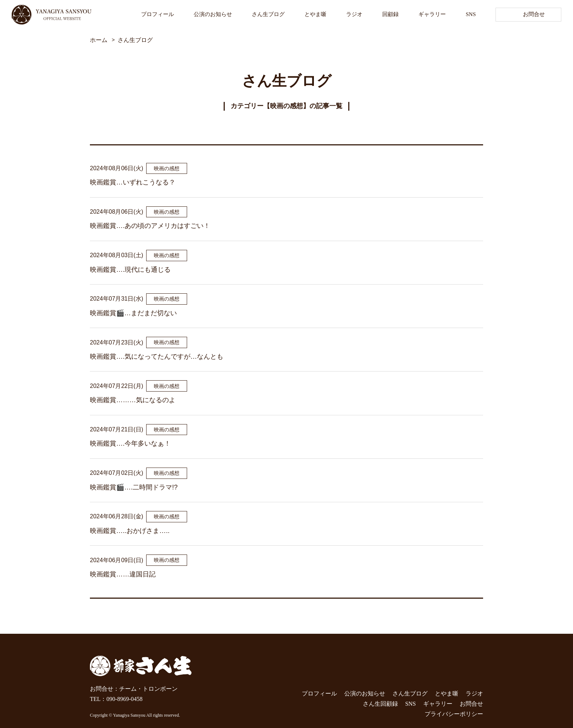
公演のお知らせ (213, 14)
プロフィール (158, 14)
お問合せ (534, 14)
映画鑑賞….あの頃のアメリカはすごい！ (150, 226)
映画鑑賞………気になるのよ (133, 400)
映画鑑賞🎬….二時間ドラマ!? (134, 487)
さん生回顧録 (380, 704)
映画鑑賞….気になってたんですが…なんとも (157, 357)
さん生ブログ (268, 14)
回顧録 (390, 14)
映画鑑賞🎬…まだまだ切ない (133, 313)
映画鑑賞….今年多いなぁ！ (130, 443)
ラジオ (354, 14)
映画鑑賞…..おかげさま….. (130, 531)
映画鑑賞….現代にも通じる (130, 270)
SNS (471, 14)
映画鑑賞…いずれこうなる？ (133, 182)
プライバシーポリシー (454, 714)
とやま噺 (315, 14)
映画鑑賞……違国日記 (123, 574)
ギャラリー (432, 14)
